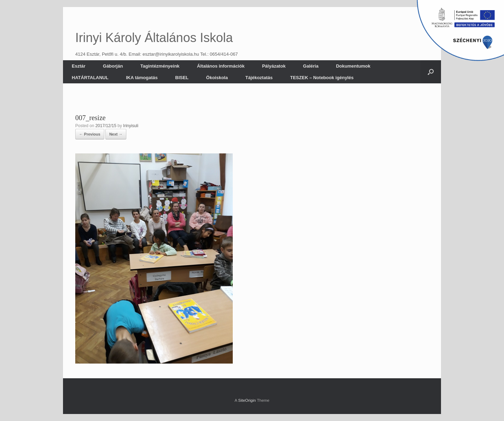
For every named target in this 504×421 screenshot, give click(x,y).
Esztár (79, 66)
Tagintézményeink (160, 66)
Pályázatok (274, 66)
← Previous (90, 134)
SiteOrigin (247, 400)
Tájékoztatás (259, 78)
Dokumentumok (353, 66)
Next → (116, 134)
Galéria (311, 66)
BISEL (182, 78)
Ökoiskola (217, 78)
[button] (431, 72)
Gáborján (113, 66)
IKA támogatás (142, 78)
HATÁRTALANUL (90, 78)
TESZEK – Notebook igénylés (322, 78)
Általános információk (221, 66)
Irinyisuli (131, 126)
